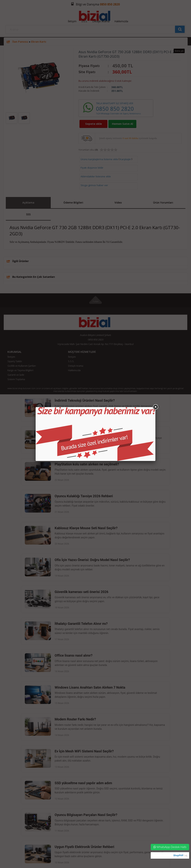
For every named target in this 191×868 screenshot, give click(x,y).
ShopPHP (178, 855)
